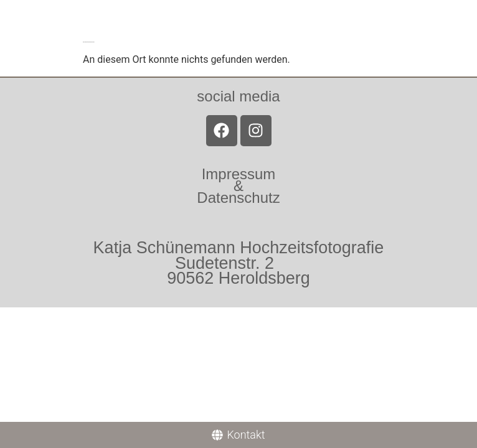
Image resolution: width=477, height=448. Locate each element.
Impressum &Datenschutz (238, 186)
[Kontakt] (238, 435)
